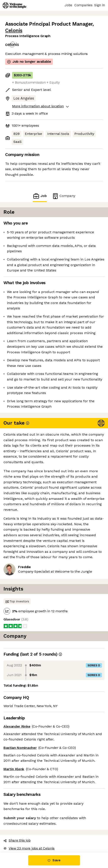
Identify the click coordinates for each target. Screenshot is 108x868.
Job (40, 196)
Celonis (14, 30)
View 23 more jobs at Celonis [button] (29, 848)
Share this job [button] (17, 840)
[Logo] (14, 5)
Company (64, 196)
